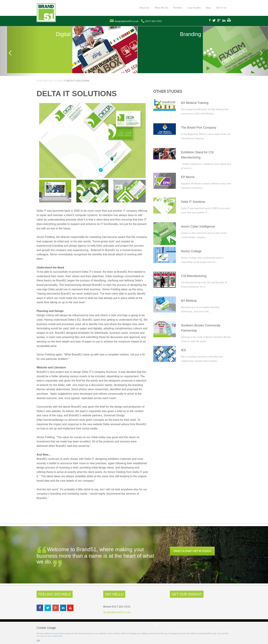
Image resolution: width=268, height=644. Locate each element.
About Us (144, 8)
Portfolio (178, 8)
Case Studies (194, 8)
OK (38, 641)
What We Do (161, 8)
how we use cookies (49, 636)
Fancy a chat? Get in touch (192, 551)
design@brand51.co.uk (126, 21)
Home (40, 81)
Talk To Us (221, 8)
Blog (208, 8)
